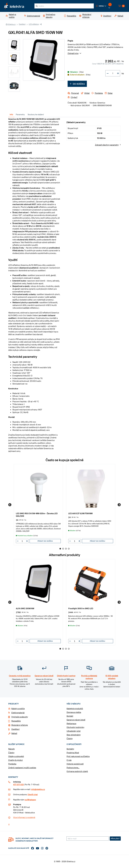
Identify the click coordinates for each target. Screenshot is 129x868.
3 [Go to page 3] (66, 549)
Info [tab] (11, 114)
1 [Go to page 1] (60, 549)
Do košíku (77, 84)
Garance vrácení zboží (76, 720)
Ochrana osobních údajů (77, 771)
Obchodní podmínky (75, 727)
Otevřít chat (33, 794)
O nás (69, 760)
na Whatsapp (30, 800)
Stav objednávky (74, 735)
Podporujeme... (73, 768)
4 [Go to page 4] (69, 549)
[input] (22, 541)
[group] (38, 505)
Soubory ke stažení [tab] (36, 114)
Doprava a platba (74, 712)
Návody (12, 749)
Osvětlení (22, 24)
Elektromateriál (18, 713)
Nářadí (14, 733)
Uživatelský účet (74, 731)
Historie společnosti (75, 764)
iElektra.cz (12, 24)
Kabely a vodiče (18, 708)
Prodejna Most (73, 753)
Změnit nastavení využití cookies (22, 768)
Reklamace (71, 723)
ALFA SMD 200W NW (25, 608)
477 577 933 (18, 784)
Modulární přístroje (20, 725)
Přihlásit (115, 839)
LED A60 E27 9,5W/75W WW (80, 513)
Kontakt (70, 716)
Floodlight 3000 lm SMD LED (81, 608)
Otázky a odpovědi (16, 756)
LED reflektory (34, 24)
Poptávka (12, 764)
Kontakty (70, 749)
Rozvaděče (16, 721)
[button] (101, 6)
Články (70, 738)
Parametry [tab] (20, 114)
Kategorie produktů (75, 708)
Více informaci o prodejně (24, 817)
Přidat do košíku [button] (45, 541)
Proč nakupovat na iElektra (78, 756)
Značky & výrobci (16, 760)
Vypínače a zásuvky (20, 717)
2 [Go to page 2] (63, 549)
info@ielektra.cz (38, 789)
